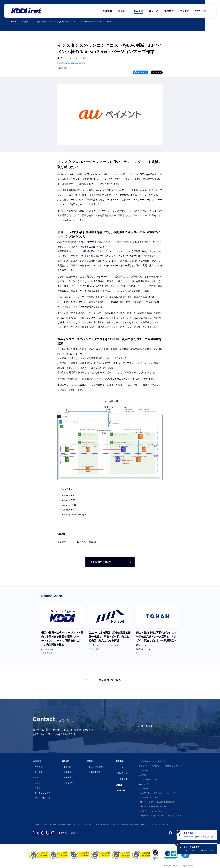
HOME (14, 22)
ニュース (154, 11)
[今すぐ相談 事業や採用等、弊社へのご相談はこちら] (197, 835)
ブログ (183, 11)
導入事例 (138, 11)
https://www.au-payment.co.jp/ (71, 63)
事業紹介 (123, 11)
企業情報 (107, 11)
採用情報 (169, 11)
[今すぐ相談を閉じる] (178, 831)
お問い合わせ (202, 11)
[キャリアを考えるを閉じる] (178, 844)
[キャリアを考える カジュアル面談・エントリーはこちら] (197, 849)
